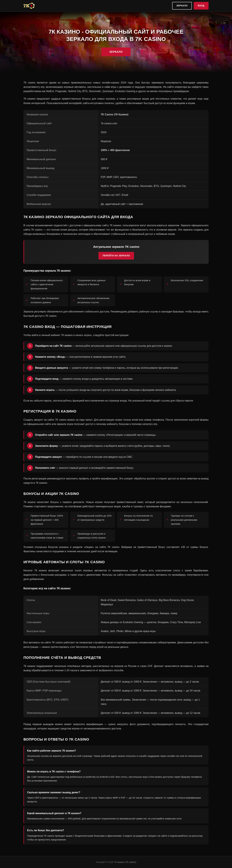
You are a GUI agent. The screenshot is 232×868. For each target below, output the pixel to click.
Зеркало (182, 6)
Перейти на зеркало (116, 256)
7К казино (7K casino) (125, 862)
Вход (201, 6)
